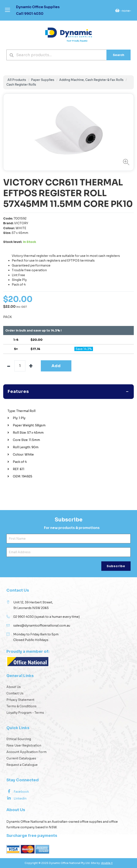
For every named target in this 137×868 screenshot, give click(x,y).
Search (119, 55)
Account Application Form (27, 752)
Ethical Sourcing (19, 739)
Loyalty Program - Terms (25, 713)
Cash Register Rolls (21, 85)
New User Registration (24, 745)
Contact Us (15, 693)
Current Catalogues (21, 758)
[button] (125, 162)
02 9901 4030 (24, 617)
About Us (14, 687)
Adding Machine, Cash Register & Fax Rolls (91, 80)
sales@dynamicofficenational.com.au (42, 626)
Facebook (18, 791)
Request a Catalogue (22, 765)
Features (18, 392)
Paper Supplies (43, 80)
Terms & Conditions (21, 706)
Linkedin (16, 798)
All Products (17, 80)
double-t (107, 863)
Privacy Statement (20, 700)
